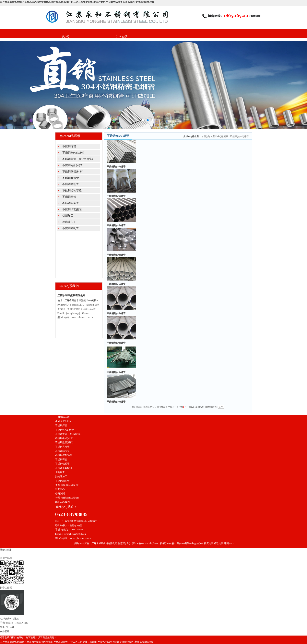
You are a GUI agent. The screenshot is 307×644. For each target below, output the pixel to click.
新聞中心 (140, 28)
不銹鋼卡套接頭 (72, 209)
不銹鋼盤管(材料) (73, 172)
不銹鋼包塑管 (71, 203)
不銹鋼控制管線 (72, 190)
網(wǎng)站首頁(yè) (65, 32)
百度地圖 (209, 543)
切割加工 (68, 216)
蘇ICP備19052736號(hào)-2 (146, 543)
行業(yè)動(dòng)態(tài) (67, 498)
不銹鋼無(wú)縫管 (73, 153)
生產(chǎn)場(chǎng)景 (122, 32)
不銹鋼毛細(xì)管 (73, 165)
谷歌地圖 (219, 543)
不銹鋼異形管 (71, 178)
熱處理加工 (69, 222)
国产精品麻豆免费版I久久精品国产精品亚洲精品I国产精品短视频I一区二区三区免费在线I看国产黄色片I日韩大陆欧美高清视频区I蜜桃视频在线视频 (77, 2)
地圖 (226, 543)
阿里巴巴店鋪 (7, 627)
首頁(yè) (206, 136)
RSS (231, 543)
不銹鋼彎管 (69, 197)
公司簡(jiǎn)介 (84, 28)
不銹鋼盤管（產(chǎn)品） (78, 159)
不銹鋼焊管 (69, 146)
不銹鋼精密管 (71, 184)
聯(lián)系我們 (159, 28)
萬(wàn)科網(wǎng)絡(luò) (190, 543)
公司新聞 (60, 494)
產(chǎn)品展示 (103, 28)
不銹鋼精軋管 (71, 228)
